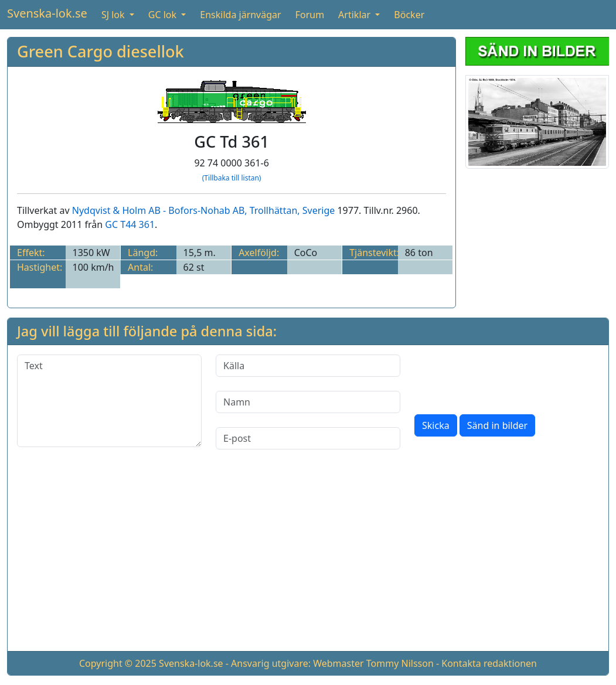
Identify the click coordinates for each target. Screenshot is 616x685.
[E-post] (308, 438)
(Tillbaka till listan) (232, 178)
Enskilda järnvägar (240, 15)
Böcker (409, 15)
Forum (310, 15)
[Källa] (308, 366)
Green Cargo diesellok (101, 51)
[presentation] (503, 377)
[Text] (109, 401)
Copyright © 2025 (118, 663)
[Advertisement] (308, 560)
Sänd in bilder (497, 425)
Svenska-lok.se (47, 13)
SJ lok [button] (114, 15)
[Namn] (308, 402)
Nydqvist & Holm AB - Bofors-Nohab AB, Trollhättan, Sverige (204, 210)
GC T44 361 (130, 224)
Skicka (436, 425)
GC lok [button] (164, 15)
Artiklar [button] (355, 15)
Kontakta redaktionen (489, 663)
